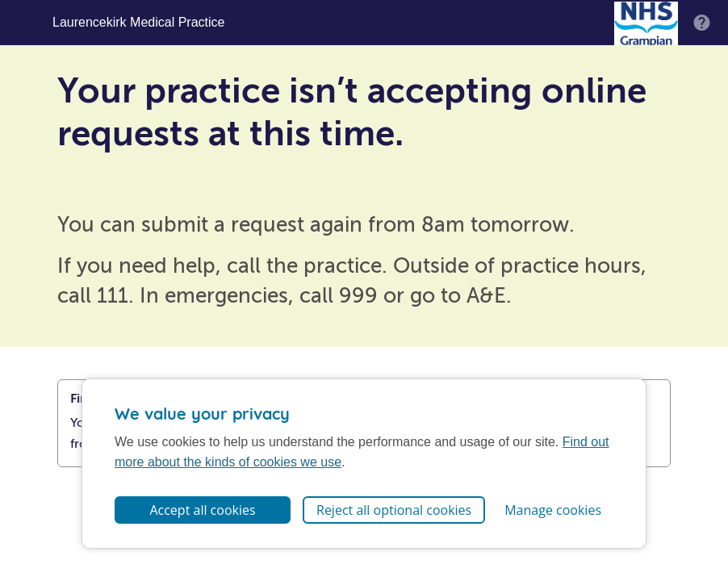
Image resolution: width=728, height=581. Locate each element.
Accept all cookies (202, 510)
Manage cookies (553, 510)
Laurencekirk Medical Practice (138, 23)
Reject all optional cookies (394, 510)
